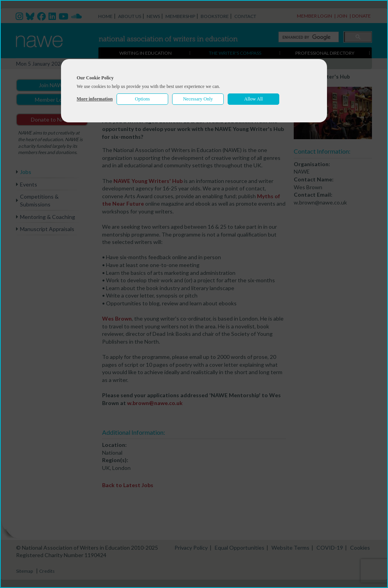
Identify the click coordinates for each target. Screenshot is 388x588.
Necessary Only (198, 99)
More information (95, 99)
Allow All (253, 99)
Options (142, 99)
